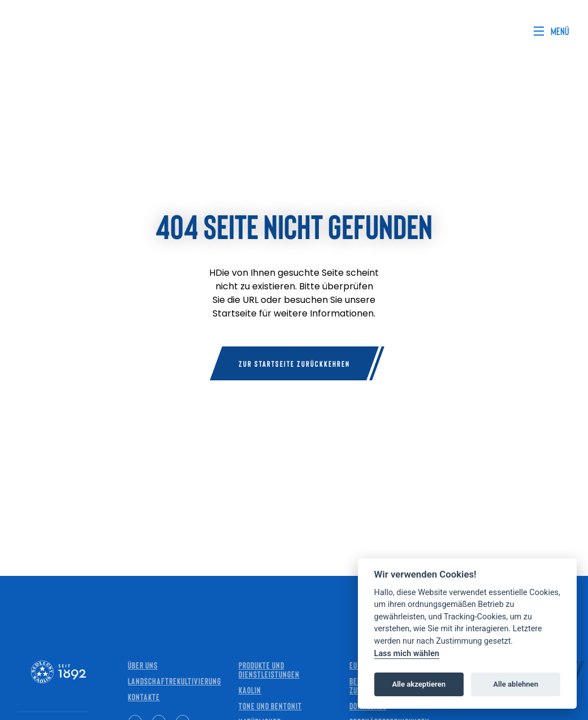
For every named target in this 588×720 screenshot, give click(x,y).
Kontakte (144, 697)
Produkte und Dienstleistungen (269, 669)
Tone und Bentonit (270, 706)
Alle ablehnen (516, 684)
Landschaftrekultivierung (174, 681)
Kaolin (250, 690)
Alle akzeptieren (419, 684)
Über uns (143, 665)
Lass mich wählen (407, 654)
